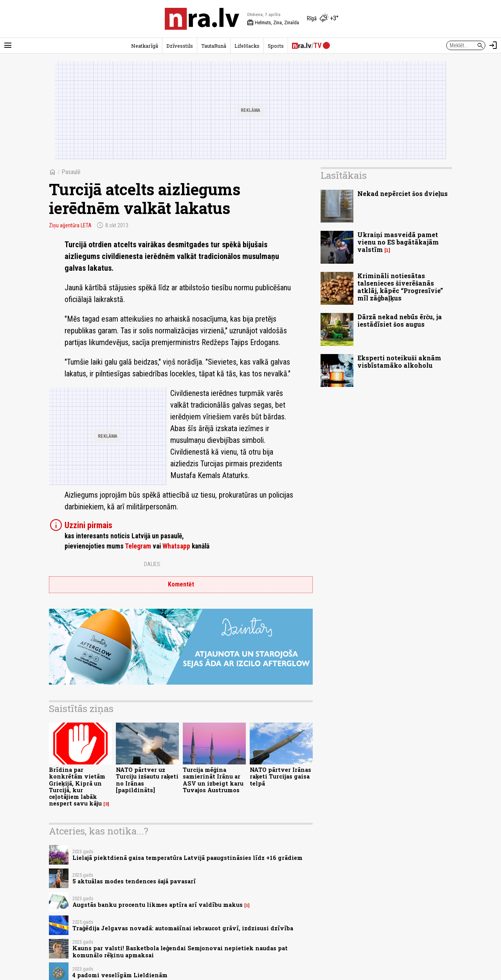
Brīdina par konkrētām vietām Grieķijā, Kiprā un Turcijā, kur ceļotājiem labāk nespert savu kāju (77, 787)
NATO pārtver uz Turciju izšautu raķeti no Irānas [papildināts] (147, 780)
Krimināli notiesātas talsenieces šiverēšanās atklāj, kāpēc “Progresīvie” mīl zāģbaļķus (400, 287)
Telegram (138, 546)
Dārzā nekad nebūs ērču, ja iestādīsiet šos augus (400, 320)
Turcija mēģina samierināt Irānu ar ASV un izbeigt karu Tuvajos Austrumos (213, 780)
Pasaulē (71, 172)
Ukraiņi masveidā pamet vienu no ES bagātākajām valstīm (398, 242)
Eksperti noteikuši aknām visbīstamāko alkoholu (399, 361)
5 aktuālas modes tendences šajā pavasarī (134, 881)
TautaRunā (214, 46)
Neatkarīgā (145, 46)
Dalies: (153, 564)
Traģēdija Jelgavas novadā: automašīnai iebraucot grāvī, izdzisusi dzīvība (183, 928)
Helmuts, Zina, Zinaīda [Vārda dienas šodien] (273, 23)
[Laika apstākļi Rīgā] (323, 19)
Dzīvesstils (180, 46)
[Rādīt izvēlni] (8, 45)
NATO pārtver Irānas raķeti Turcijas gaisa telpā (280, 777)
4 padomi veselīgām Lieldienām (120, 975)
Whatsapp (176, 546)
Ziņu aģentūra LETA (70, 225)
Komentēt (181, 584)
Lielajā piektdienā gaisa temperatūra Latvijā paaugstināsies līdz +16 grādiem (187, 858)
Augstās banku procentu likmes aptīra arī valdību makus (158, 905)
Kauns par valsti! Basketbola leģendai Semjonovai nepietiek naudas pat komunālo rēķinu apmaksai (180, 951)
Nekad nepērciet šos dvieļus (403, 193)
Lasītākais (344, 175)
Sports (276, 46)
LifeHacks (247, 46)
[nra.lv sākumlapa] (202, 19)
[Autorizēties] (493, 45)
